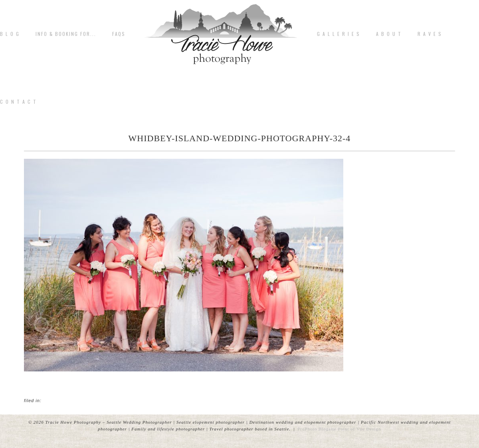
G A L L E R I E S (338, 34)
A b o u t (389, 34)
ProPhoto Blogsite (317, 429)
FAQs (119, 34)
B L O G (10, 34)
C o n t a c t (18, 102)
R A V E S (430, 34)
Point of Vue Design (359, 429)
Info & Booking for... (66, 34)
